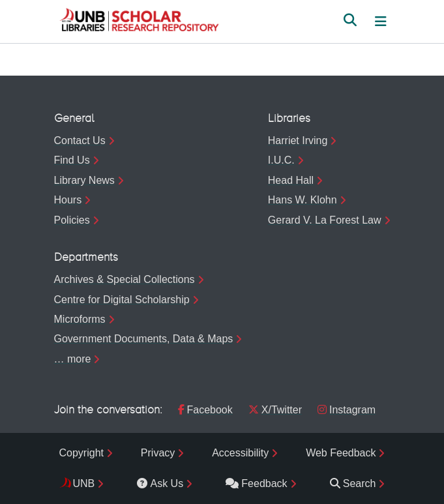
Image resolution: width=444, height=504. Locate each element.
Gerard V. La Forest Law (325, 220)
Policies (72, 220)
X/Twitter (275, 410)
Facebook (205, 410)
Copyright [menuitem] (81, 453)
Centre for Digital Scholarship (122, 300)
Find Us (72, 160)
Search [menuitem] (353, 483)
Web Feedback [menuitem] (341, 453)
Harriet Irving (298, 141)
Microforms (80, 319)
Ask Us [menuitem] (160, 483)
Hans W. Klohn (303, 200)
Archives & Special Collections (125, 279)
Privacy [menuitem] (158, 453)
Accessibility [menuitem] (240, 453)
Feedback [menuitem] (256, 483)
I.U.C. (281, 160)
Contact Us (80, 141)
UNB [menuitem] (84, 483)
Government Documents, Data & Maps (144, 339)
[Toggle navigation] (381, 22)
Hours (68, 200)
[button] (139, 22)
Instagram (347, 410)
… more (73, 359)
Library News (84, 180)
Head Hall (291, 180)
